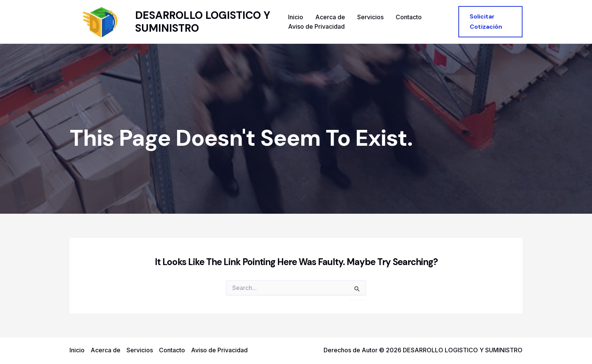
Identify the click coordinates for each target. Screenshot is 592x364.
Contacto (409, 17)
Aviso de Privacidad (316, 26)
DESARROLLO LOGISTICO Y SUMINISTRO (203, 22)
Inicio (296, 17)
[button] (490, 22)
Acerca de (330, 17)
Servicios (370, 17)
